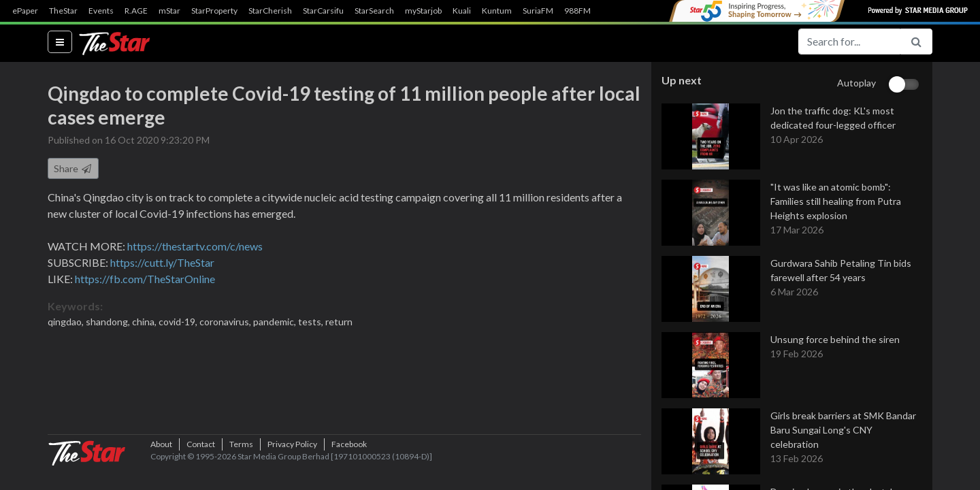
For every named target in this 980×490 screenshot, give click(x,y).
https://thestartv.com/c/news (195, 247)
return (339, 322)
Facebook (349, 466)
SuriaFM (538, 11)
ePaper (25, 11)
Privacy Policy (292, 466)
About (161, 466)
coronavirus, (226, 322)
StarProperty (214, 11)
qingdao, (67, 322)
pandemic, (276, 322)
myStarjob (423, 11)
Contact (201, 466)
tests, (312, 322)
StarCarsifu (323, 11)
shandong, (109, 322)
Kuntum (497, 11)
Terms (241, 466)
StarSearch (374, 11)
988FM (577, 11)
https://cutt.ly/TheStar (162, 263)
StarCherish (270, 11)
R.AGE (136, 11)
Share (73, 169)
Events (101, 11)
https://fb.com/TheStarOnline (145, 279)
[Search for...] (849, 42)
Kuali (462, 11)
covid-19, (179, 322)
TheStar (63, 11)
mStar (169, 11)
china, (145, 322)
